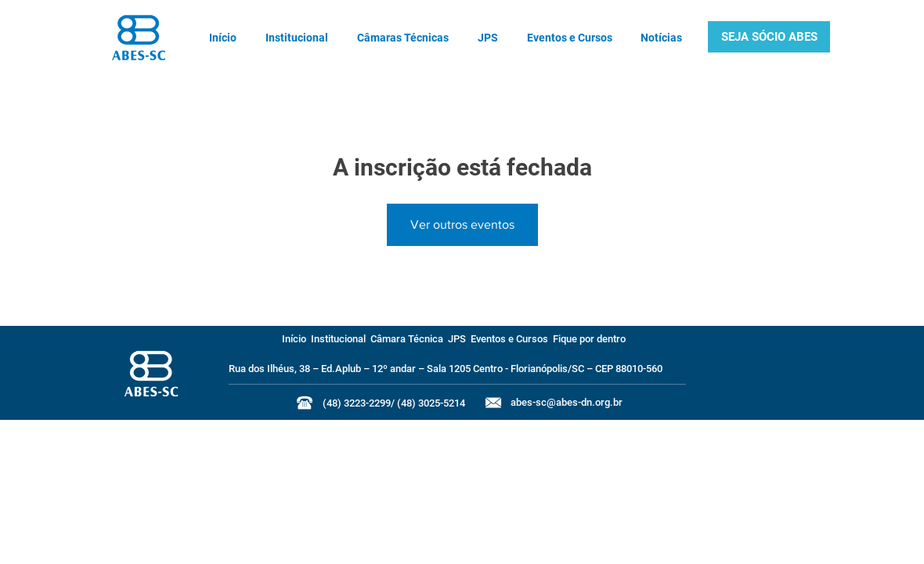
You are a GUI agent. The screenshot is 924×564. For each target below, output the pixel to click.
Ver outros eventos (462, 224)
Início (294, 339)
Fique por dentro (589, 339)
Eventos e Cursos (509, 339)
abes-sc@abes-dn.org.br (567, 402)
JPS (457, 339)
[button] (769, 37)
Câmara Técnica (407, 339)
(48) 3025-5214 (431, 403)
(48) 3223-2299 (357, 403)
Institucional (338, 339)
